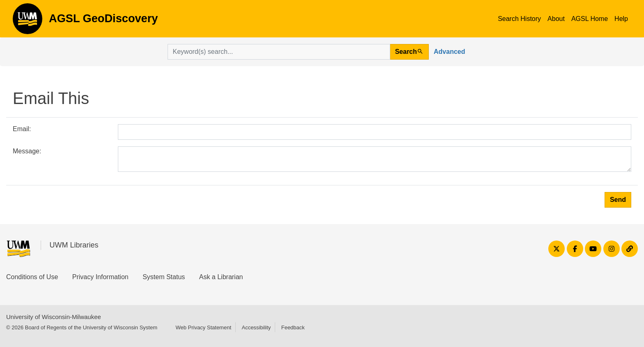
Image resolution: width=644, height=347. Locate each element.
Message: (27, 151)
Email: (22, 129)
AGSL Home (590, 19)
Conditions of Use (32, 277)
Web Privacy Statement (203, 327)
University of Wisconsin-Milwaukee (54, 317)
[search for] (279, 52)
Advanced (449, 52)
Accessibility (256, 327)
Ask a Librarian (221, 277)
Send (618, 200)
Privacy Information (100, 277)
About (556, 19)
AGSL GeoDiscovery (28, 21)
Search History (519, 19)
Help (621, 19)
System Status (164, 277)
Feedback (293, 327)
